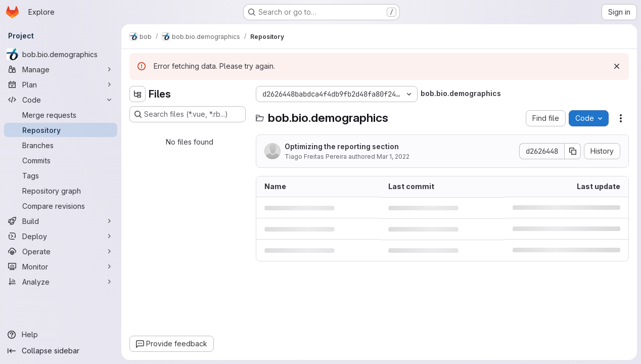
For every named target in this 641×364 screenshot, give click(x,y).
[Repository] (61, 130)
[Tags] (61, 175)
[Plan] (61, 84)
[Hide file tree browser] (138, 94)
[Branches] (61, 145)
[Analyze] (61, 282)
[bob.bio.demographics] (61, 54)
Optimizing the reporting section (342, 146)
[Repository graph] (61, 191)
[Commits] (61, 160)
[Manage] (61, 69)
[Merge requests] (61, 115)
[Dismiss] (617, 66)
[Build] (61, 221)
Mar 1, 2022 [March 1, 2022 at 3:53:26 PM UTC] (393, 156)
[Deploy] (61, 236)
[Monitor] (61, 266)
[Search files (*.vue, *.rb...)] (188, 114)
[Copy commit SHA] (573, 151)
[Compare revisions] (61, 206)
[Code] (61, 100)
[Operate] (61, 251)
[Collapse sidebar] (61, 351)
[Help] (61, 335)
